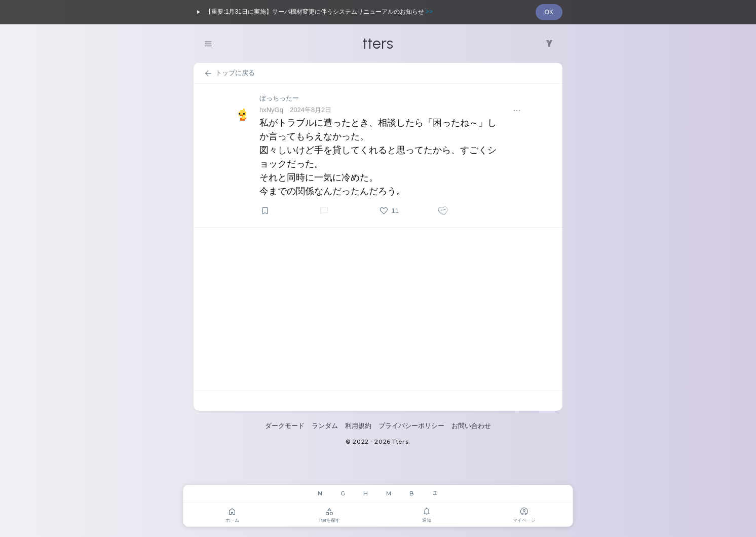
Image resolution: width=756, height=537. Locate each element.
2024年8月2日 (311, 110)
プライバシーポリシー (411, 426)
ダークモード (285, 426)
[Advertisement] (378, 309)
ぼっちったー (279, 98)
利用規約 (358, 426)
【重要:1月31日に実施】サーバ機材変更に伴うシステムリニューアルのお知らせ (313, 12)
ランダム (325, 426)
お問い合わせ (471, 426)
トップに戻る (229, 74)
